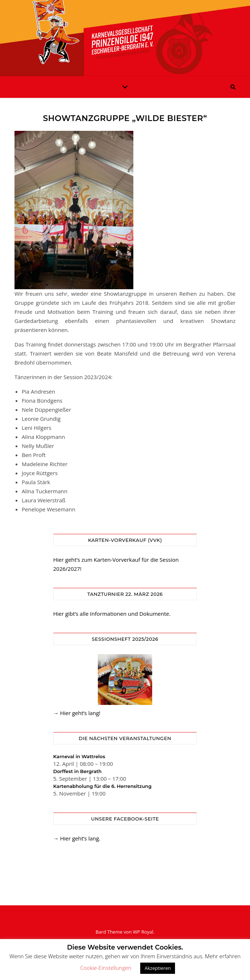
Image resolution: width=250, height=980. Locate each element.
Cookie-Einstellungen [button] (106, 968)
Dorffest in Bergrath (78, 771)
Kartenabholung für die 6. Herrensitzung (103, 786)
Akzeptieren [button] (158, 968)
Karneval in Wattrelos (79, 756)
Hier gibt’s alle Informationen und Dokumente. (112, 614)
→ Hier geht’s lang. (77, 838)
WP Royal (143, 932)
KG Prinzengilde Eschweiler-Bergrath (125, 34)
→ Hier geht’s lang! (77, 713)
